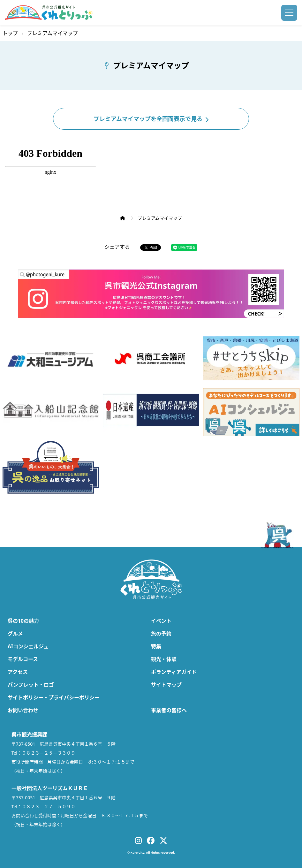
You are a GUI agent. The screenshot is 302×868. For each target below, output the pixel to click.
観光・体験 (164, 659)
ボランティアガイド (174, 672)
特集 (156, 646)
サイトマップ (166, 685)
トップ (10, 33)
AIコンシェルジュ (28, 646)
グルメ (15, 634)
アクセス (18, 672)
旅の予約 (161, 634)
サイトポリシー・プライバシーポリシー (54, 697)
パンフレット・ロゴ (31, 685)
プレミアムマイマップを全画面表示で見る (151, 119)
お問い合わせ (23, 710)
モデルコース (23, 659)
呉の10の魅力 (23, 621)
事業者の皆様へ (169, 710)
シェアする (117, 247)
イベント (161, 621)
